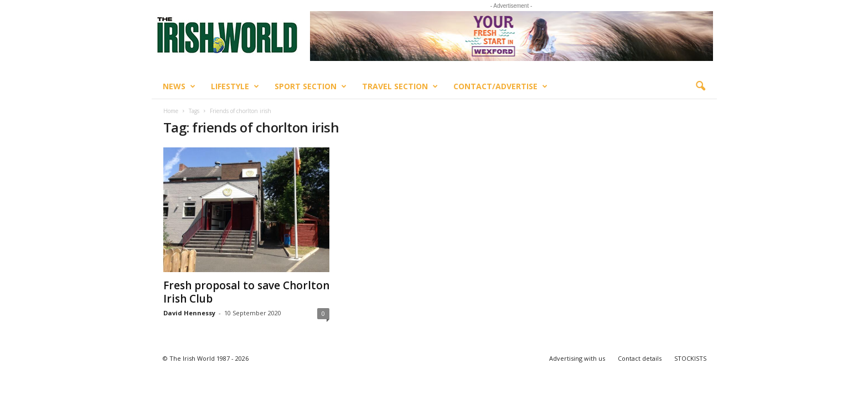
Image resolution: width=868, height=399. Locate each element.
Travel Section (400, 86)
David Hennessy (189, 313)
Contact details (640, 358)
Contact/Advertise (500, 86)
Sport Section (311, 86)
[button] (700, 86)
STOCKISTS (690, 358)
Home (171, 111)
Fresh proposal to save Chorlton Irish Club (246, 292)
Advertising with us (577, 358)
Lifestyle (235, 86)
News (179, 86)
